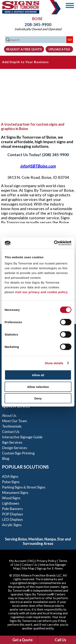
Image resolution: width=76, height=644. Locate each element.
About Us (9, 415)
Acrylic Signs (12, 525)
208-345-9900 (38, 24)
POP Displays (12, 514)
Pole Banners (12, 509)
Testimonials (12, 426)
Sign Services (12, 442)
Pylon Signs (11, 482)
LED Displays (12, 519)
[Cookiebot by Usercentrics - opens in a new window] (54, 243)
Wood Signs (11, 498)
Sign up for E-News (50, 568)
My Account (17, 561)
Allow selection (38, 387)
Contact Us (11, 432)
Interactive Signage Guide (22, 437)
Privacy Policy (47, 561)
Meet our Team (14, 421)
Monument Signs (15, 492)
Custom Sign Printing (18, 453)
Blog (6, 458)
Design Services (14, 448)
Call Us (60, 640)
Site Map (28, 568)
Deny (38, 398)
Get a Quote (22, 640)
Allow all (38, 375)
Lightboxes (11, 503)
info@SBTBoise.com (38, 166)
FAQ (31, 561)
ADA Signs (10, 476)
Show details (54, 363)
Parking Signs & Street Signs (24, 487)
